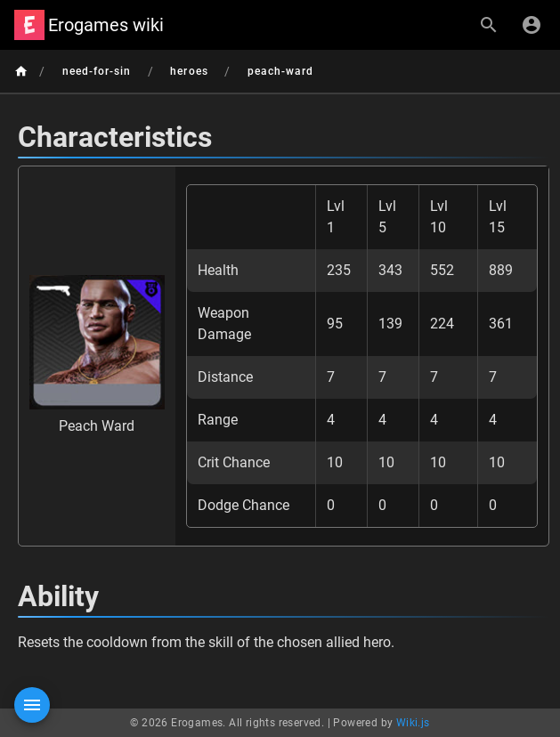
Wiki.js (413, 723)
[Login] (532, 25)
